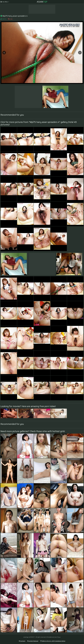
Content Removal (33, 641)
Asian (42, 2)
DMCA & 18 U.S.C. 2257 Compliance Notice (53, 641)
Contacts (22, 641)
